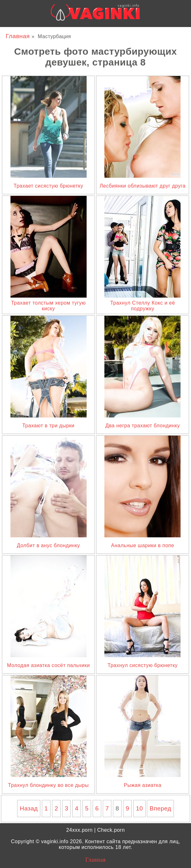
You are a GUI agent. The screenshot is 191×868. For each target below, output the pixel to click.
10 (139, 808)
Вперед (160, 808)
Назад (29, 808)
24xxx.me (159, 32)
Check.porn (111, 830)
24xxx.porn (79, 830)
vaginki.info (55, 841)
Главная (19, 36)
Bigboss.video (126, 32)
